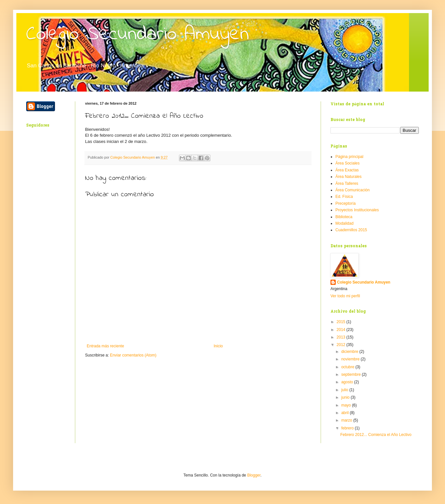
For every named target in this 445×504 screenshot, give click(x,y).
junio (346, 397)
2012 (342, 345)
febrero (348, 428)
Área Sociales (347, 163)
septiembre (352, 374)
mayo (347, 405)
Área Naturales (348, 177)
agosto (348, 382)
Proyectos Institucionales (357, 210)
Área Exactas (347, 170)
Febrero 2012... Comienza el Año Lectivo (376, 435)
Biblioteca (344, 217)
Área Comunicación (353, 190)
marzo (347, 420)
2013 (342, 337)
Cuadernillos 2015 (351, 230)
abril (346, 413)
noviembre (351, 359)
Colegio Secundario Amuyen (138, 35)
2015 (342, 322)
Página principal (349, 157)
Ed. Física (344, 197)
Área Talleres (347, 183)
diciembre (350, 352)
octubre (348, 367)
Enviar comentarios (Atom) (133, 355)
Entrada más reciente (105, 346)
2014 (342, 330)
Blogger (254, 475)
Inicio (218, 346)
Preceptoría (346, 203)
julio (345, 390)
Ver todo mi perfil (345, 296)
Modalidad (344, 223)
